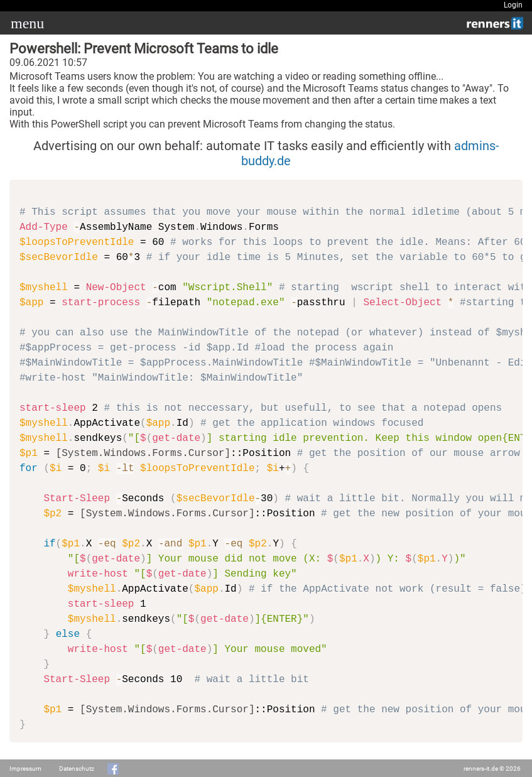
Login (513, 5)
